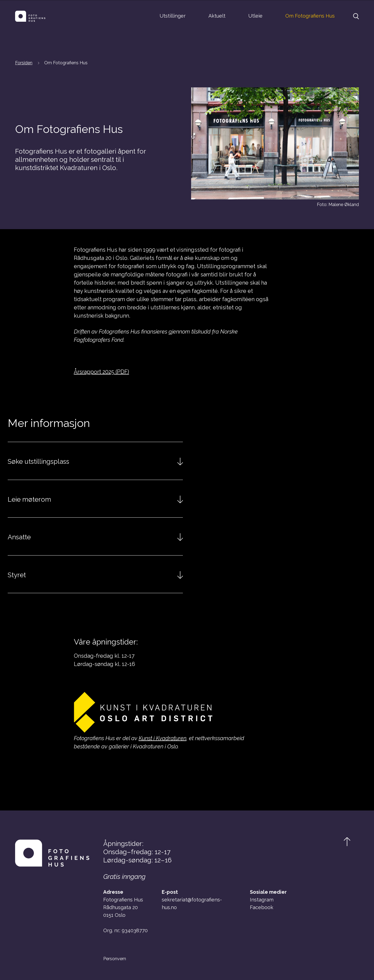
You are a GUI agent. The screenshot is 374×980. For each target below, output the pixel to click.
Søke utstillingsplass (38, 461)
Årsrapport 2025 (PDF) (101, 372)
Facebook (262, 907)
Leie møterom (29, 499)
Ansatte (19, 537)
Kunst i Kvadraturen (163, 738)
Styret (17, 575)
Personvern (115, 959)
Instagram (262, 900)
